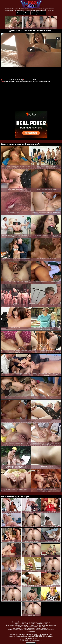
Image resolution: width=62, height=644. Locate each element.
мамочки (7, 82)
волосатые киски (32, 82)
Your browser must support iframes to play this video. (31, 56)
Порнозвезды (41, 13)
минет (13, 82)
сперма (41, 82)
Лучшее (27, 13)
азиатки (47, 82)
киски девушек (21, 82)
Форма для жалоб (31, 639)
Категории (20, 13)
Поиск (33, 13)
